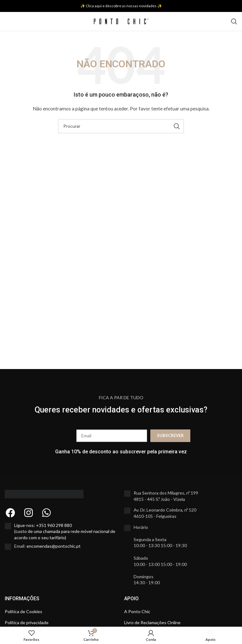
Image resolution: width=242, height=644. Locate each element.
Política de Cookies (23, 611)
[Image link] (44, 493)
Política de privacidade (27, 622)
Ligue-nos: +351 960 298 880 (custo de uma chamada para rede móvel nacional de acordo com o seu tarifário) (65, 531)
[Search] (234, 21)
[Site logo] (121, 21)
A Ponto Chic (137, 611)
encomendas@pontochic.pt (54, 546)
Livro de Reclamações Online (152, 622)
